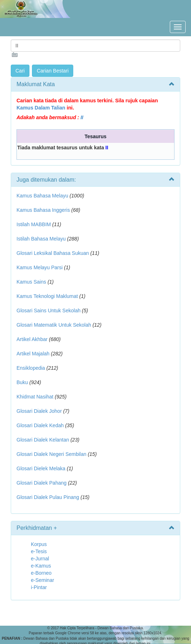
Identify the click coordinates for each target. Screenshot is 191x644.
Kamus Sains (31, 282)
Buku (22, 382)
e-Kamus (41, 566)
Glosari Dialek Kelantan (43, 440)
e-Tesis (39, 551)
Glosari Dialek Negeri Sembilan (52, 454)
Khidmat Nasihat (35, 397)
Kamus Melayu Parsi (39, 267)
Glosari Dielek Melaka (41, 468)
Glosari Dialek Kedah (40, 425)
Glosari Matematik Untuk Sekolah (54, 325)
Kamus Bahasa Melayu (43, 196)
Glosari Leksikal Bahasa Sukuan (53, 253)
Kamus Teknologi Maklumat (47, 296)
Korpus (39, 544)
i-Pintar (39, 587)
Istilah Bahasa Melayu (41, 239)
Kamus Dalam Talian (41, 108)
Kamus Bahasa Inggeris (43, 210)
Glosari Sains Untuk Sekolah (48, 311)
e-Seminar (43, 580)
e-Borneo (41, 573)
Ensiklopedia (31, 368)
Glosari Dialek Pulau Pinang (48, 497)
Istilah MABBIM (34, 224)
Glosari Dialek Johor (39, 411)
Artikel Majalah (33, 354)
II (82, 117)
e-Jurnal (40, 559)
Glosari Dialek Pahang (41, 483)
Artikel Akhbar (32, 339)
